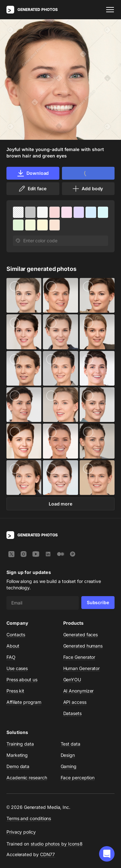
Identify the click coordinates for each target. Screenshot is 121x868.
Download (33, 173)
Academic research (27, 778)
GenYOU (72, 680)
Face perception (78, 778)
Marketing (17, 755)
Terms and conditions (29, 818)
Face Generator (79, 657)
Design (68, 755)
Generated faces (81, 635)
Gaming (69, 766)
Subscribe (98, 602)
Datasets (72, 713)
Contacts (16, 635)
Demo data (18, 766)
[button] (107, 854)
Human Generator (82, 668)
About (13, 646)
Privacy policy (21, 832)
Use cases (17, 668)
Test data (71, 744)
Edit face (32, 189)
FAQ (11, 657)
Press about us (22, 680)
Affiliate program (24, 702)
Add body (87, 189)
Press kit (15, 691)
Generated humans (83, 646)
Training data (20, 744)
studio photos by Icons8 (57, 844)
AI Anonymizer (79, 691)
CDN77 (48, 854)
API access (75, 702)
